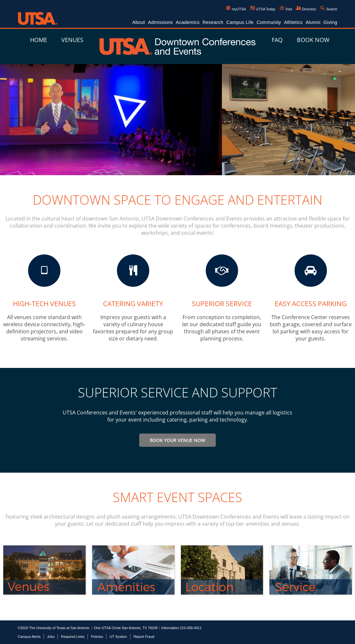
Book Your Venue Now (177, 440)
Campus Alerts (29, 637)
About (139, 22)
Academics (188, 22)
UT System (118, 637)
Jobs (51, 637)
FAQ (277, 40)
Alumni (313, 22)
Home (39, 40)
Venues (72, 40)
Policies (97, 637)
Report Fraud (144, 637)
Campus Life (240, 22)
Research (213, 22)
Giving (330, 22)
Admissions (160, 22)
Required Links (73, 637)
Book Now (313, 40)
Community (269, 22)
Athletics (293, 22)
